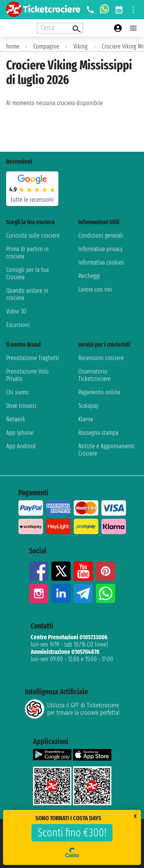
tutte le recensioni (32, 200)
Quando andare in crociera (27, 294)
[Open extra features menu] (60, 28)
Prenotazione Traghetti (33, 358)
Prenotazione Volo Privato (27, 375)
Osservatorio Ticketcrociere (94, 375)
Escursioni (18, 325)
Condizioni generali (101, 235)
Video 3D (16, 311)
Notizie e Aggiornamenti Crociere (107, 450)
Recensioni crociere (101, 358)
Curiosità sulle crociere (33, 235)
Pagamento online (99, 392)
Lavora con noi (95, 289)
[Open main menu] (133, 28)
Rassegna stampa (98, 433)
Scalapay (88, 406)
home (13, 46)
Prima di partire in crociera (27, 253)
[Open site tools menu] (133, 10)
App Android (21, 446)
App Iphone (20, 433)
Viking (80, 46)
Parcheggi (89, 276)
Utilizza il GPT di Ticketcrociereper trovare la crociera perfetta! (72, 709)
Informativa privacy (100, 249)
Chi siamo (17, 392)
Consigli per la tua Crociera (27, 273)
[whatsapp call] (104, 10)
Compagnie (46, 46)
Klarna (86, 419)
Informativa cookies (101, 262)
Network (16, 419)
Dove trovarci (21, 406)
